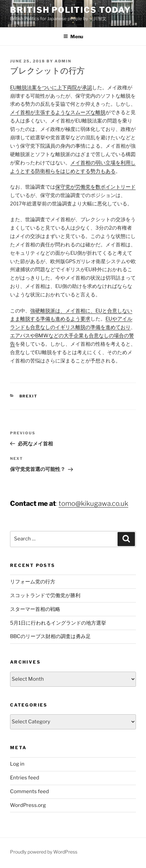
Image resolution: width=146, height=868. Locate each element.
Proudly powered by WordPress (44, 852)
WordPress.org (28, 805)
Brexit (29, 396)
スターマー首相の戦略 (35, 609)
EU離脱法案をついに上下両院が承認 (51, 88)
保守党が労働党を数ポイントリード (95, 187)
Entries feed (25, 778)
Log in (17, 764)
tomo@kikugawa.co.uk (93, 503)
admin (63, 61)
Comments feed (29, 791)
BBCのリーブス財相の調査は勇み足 (50, 636)
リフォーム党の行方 (33, 582)
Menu (73, 36)
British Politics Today (70, 10)
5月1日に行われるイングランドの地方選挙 (58, 623)
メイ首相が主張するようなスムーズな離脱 (58, 112)
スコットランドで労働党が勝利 (45, 595)
